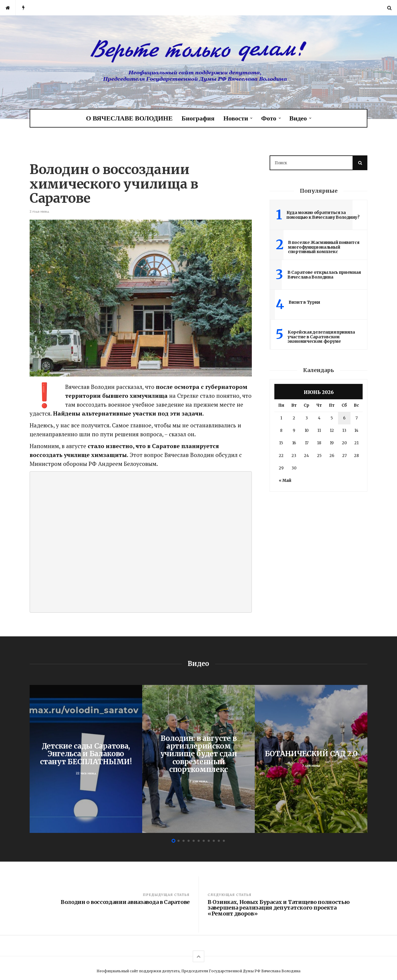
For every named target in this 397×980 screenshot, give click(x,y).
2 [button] (179, 841)
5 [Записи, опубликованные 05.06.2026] (332, 418)
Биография (198, 118)
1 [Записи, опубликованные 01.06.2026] (281, 418)
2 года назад (39, 211)
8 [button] (209, 841)
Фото (269, 118)
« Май (285, 481)
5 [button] (194, 841)
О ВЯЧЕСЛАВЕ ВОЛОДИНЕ (129, 118)
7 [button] (204, 841)
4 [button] (189, 841)
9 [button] (214, 841)
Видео (298, 118)
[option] (86, 759)
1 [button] (173, 841)
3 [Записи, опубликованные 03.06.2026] (307, 418)
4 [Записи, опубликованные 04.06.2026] (319, 418)
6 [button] (199, 841)
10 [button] (219, 841)
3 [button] (184, 841)
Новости (236, 118)
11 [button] (224, 841)
